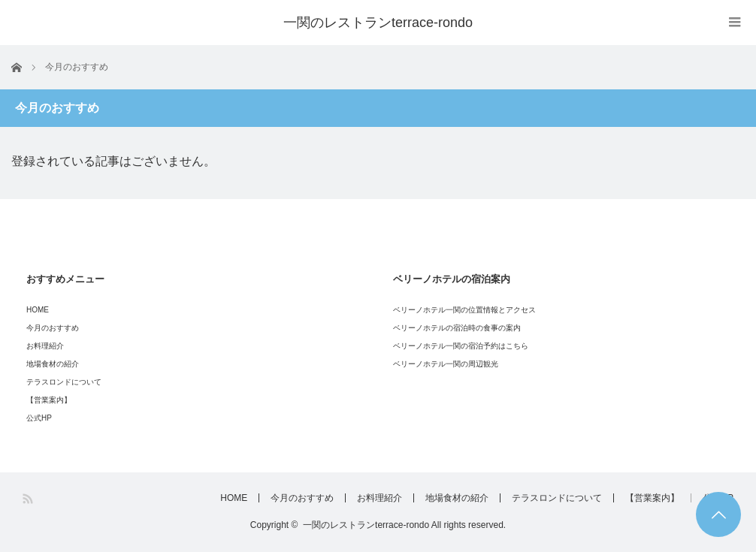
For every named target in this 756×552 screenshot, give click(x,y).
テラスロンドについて (64, 382)
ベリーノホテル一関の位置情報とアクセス (464, 310)
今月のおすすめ (53, 328)
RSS (29, 499)
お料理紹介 (45, 346)
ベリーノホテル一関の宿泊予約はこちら (461, 346)
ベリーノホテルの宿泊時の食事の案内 (457, 328)
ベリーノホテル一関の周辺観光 (446, 364)
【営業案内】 (49, 400)
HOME (38, 310)
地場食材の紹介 (53, 364)
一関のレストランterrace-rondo (378, 23)
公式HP (39, 418)
